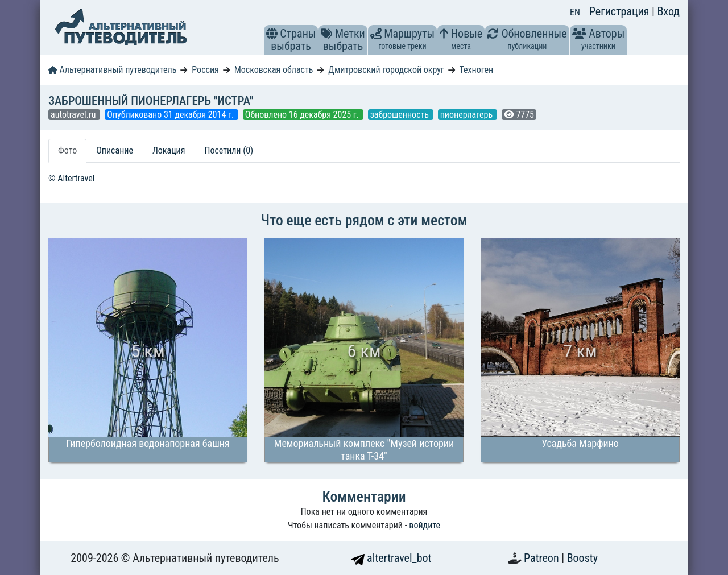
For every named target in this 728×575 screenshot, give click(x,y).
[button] (272, 34)
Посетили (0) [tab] (229, 150)
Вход (668, 11)
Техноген (476, 70)
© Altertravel (71, 178)
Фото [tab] (67, 150)
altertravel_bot (391, 558)
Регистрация (621, 11)
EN (575, 12)
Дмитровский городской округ (386, 70)
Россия (205, 70)
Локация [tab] (169, 150)
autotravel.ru (74, 115)
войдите (425, 525)
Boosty (582, 558)
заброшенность (401, 115)
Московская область (274, 70)
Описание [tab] (115, 150)
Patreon (543, 558)
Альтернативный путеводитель (112, 70)
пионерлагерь (468, 115)
